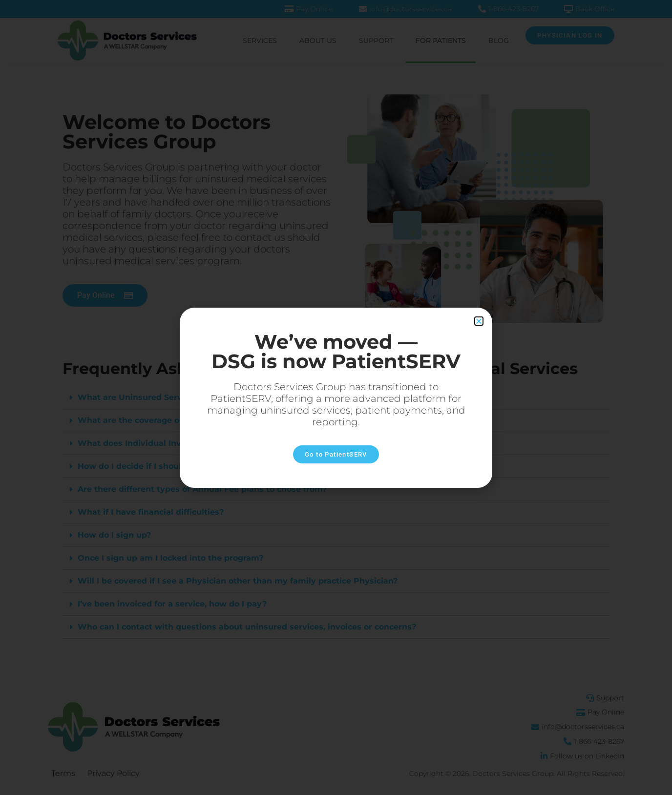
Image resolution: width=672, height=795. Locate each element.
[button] (479, 321)
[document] (336, 397)
